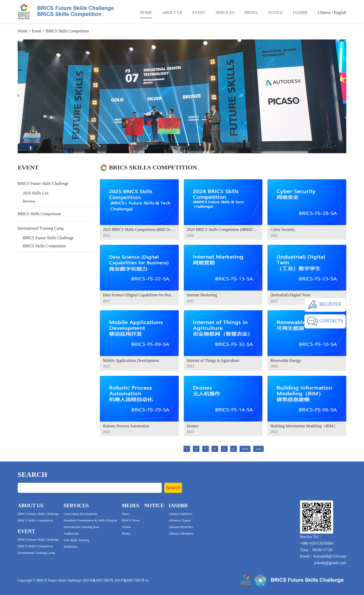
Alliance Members (181, 533)
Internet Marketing (202, 295)
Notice (275, 13)
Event (199, 13)
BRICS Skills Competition (67, 31)
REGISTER (324, 305)
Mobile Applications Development (131, 360)
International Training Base (82, 527)
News (126, 514)
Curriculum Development (81, 514)
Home (146, 13)
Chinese (324, 13)
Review (29, 201)
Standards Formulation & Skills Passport (90, 520)
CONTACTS (325, 321)
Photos (126, 533)
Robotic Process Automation (126, 426)
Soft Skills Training (77, 540)
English (340, 13)
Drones (193, 426)
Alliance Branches (181, 527)
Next (245, 449)
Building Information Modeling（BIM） (304, 426)
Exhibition (71, 547)
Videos (126, 527)
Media (251, 13)
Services (225, 13)
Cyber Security (283, 229)
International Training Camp (41, 228)
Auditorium (71, 533)
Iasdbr (300, 13)
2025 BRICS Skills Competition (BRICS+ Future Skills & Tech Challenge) (139, 229)
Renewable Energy (286, 360)
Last (258, 449)
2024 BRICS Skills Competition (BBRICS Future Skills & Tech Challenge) (223, 229)
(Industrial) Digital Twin (290, 295)
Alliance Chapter (180, 520)
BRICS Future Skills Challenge (43, 183)
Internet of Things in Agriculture (213, 360)
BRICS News (131, 520)
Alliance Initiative (180, 514)
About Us (172, 13)
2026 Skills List (36, 193)
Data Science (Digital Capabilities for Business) (139, 295)
